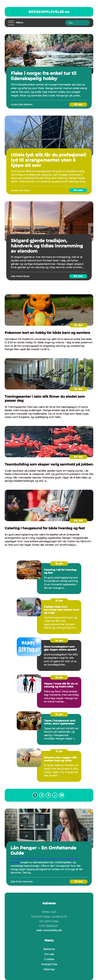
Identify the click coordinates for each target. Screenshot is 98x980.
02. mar (78, 276)
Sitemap (49, 969)
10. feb (78, 325)
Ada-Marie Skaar (20, 276)
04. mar (78, 190)
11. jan (59, 751)
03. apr (78, 104)
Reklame (49, 949)
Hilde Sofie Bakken (22, 104)
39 (62, 795)
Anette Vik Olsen (20, 190)
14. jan (59, 640)
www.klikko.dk (52, 930)
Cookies (49, 959)
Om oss (49, 954)
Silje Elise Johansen (22, 881)
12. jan (59, 677)
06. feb (78, 457)
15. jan (59, 563)
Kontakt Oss (49, 964)
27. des (79, 881)
